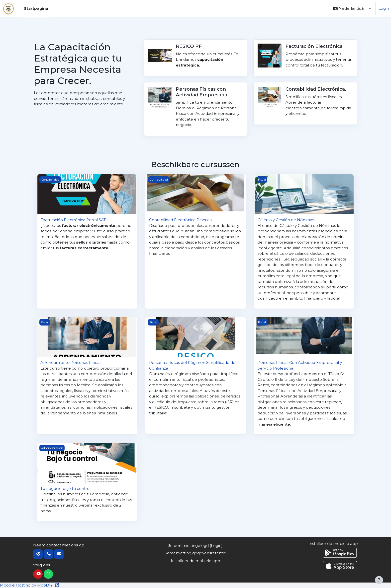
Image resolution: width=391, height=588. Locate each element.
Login (384, 8)
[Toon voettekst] (379, 580)
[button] (352, 9)
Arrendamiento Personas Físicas (71, 362)
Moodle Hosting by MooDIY (30, 585)
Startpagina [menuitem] (36, 8)
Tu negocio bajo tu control (65, 489)
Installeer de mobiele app (195, 561)
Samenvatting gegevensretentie (195, 553)
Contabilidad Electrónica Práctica (180, 220)
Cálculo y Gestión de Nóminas (286, 220)
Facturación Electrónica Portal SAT (73, 220)
